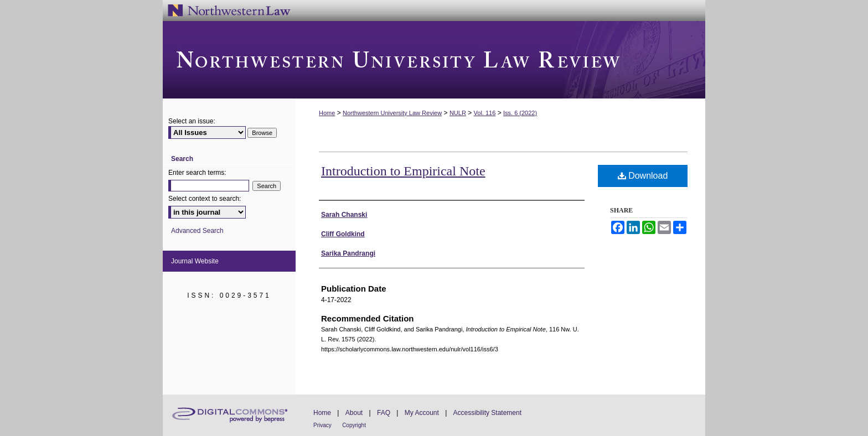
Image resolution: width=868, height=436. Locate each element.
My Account (422, 413)
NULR (458, 113)
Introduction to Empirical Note (403, 171)
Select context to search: (205, 199)
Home (327, 113)
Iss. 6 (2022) (520, 113)
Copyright (354, 425)
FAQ (384, 413)
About (354, 413)
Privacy (322, 425)
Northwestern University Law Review (434, 60)
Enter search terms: (197, 173)
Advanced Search (197, 231)
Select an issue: (192, 121)
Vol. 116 (485, 113)
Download (643, 176)
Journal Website (195, 261)
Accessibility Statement (487, 413)
